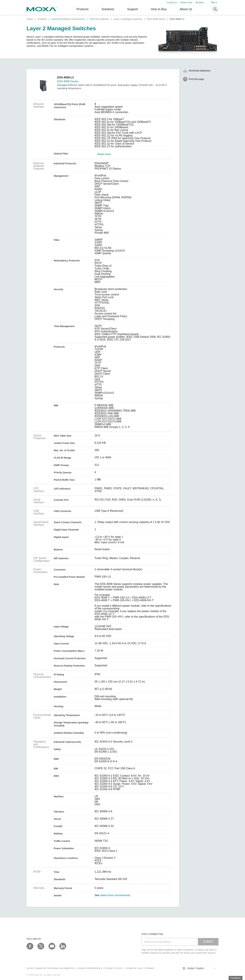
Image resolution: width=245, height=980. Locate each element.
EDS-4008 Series (156, 19)
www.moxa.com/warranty (115, 895)
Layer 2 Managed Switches (128, 19)
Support (132, 9)
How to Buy (159, 9)
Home (30, 19)
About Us (186, 9)
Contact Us (172, 3)
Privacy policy (114, 968)
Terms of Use (134, 968)
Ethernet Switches (99, 19)
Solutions (108, 9)
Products (42, 19)
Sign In (214, 2)
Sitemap (149, 968)
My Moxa (200, 3)
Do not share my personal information (50, 968)
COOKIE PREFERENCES (90, 968)
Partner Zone (186, 3)
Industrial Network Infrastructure (68, 19)
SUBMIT (208, 942)
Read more (104, 154)
